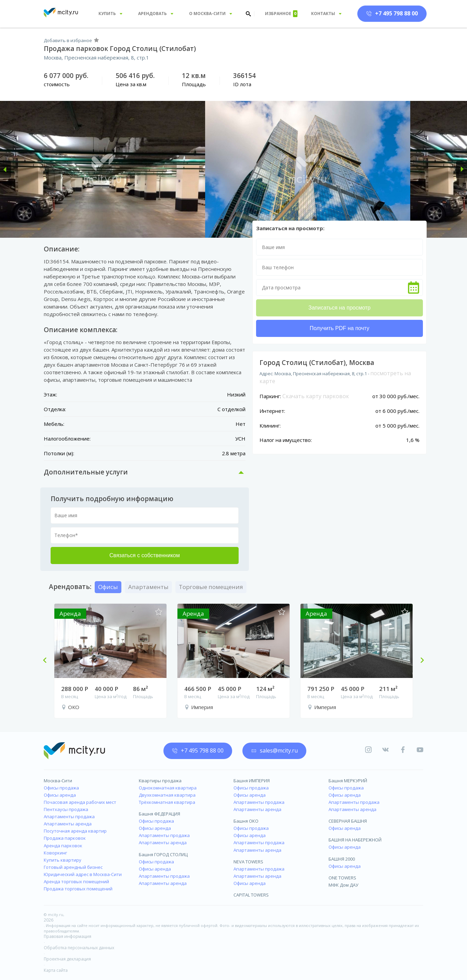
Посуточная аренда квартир (75, 831)
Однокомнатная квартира (168, 788)
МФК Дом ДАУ (343, 885)
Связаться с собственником (145, 555)
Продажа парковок (65, 838)
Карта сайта (56, 970)
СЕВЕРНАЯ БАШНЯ (348, 821)
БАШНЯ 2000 (342, 859)
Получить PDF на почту (339, 328)
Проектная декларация (67, 959)
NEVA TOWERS (248, 862)
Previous (48, 661)
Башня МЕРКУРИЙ (348, 781)
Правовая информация (68, 936)
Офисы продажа (61, 788)
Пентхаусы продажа (66, 809)
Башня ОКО (246, 821)
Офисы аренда (60, 795)
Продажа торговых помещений (78, 889)
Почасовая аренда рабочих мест (80, 802)
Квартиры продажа (160, 781)
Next (419, 661)
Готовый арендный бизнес (73, 867)
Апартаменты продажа (69, 816)
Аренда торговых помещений (76, 881)
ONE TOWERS (342, 878)
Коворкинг (55, 853)
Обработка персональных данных (79, 948)
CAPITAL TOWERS (251, 895)
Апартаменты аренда (68, 824)
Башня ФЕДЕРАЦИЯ (159, 814)
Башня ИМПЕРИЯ (252, 781)
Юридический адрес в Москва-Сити (83, 874)
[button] (5, 169)
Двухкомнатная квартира (167, 795)
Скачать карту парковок (316, 396)
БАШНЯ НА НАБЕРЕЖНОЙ (355, 840)
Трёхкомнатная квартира (167, 802)
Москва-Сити (58, 781)
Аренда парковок (63, 846)
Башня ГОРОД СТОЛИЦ (163, 854)
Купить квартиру (63, 860)
